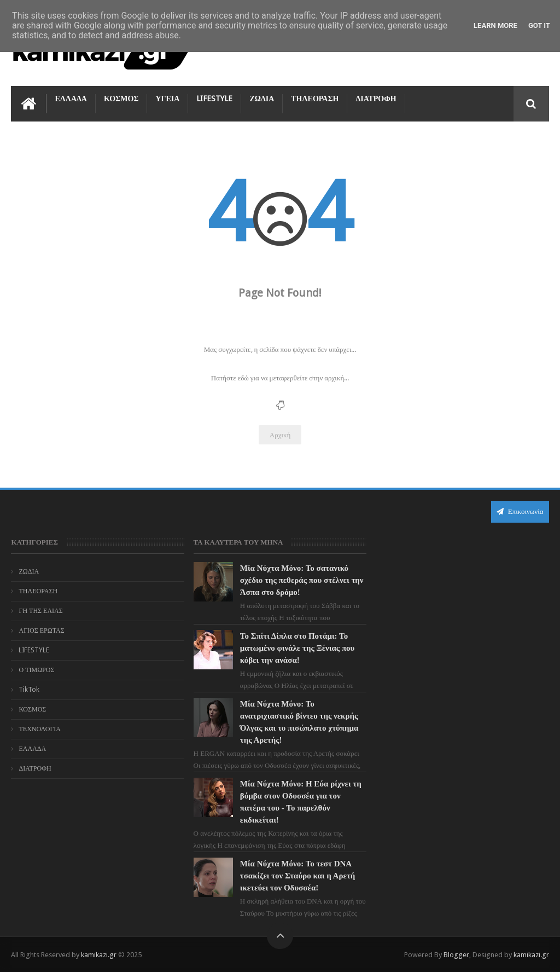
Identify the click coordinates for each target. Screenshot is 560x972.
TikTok (29, 690)
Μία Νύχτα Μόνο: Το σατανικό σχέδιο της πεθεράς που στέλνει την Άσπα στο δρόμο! (302, 580)
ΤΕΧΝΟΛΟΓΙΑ (40, 729)
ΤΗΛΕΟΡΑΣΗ (315, 99)
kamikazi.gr (99, 955)
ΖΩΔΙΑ (262, 99)
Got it (539, 25)
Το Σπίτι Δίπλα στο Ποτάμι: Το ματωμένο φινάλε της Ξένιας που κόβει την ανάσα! (297, 648)
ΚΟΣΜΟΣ (121, 99)
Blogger (456, 955)
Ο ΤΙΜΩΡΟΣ (36, 670)
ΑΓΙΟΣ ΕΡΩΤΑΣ (41, 630)
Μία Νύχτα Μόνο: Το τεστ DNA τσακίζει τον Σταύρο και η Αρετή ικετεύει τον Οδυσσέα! (298, 876)
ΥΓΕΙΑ (167, 99)
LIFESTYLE (214, 99)
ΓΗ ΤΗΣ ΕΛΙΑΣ (40, 611)
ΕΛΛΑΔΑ (71, 99)
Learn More (495, 25)
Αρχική (280, 435)
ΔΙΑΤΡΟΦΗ (376, 99)
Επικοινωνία (520, 511)
